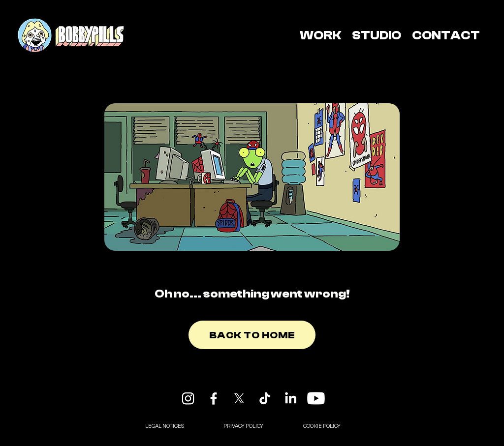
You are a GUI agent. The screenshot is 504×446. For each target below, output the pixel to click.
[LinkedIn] (290, 398)
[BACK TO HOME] (252, 335)
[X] (239, 398)
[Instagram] (188, 398)
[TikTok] (265, 398)
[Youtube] (316, 398)
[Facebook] (214, 398)
